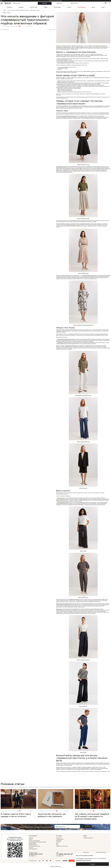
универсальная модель (74, 599)
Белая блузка (60, 342)
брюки (82, 47)
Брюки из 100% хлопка (83, 597)
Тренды (5, 10)
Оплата (31, 839)
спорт (69, 7)
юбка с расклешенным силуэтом (68, 116)
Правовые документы (88, 838)
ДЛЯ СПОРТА (74, 3)
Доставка (31, 838)
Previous (104, 784)
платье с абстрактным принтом (89, 275)
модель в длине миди (71, 225)
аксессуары (34, 7)
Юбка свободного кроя (61, 167)
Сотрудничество (60, 839)
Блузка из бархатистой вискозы (64, 339)
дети (93, 7)
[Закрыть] (108, 855)
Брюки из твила (61, 498)
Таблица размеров (33, 845)
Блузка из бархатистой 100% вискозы (83, 395)
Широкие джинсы (83, 706)
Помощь (31, 847)
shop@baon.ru (33, 856)
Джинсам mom (59, 609)
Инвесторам (59, 841)
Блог (57, 843)
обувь (46, 7)
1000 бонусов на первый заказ (56, 1)
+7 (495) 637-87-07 (64, 854)
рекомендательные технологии (83, 860)
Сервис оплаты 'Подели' (34, 841)
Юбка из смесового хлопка (83, 165)
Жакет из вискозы (83, 488)
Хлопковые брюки (62, 502)
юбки (78, 47)
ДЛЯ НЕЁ (45, 3)
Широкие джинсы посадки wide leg (64, 604)
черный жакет (68, 346)
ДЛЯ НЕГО (59, 3)
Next (108, 784)
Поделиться (51, 30)
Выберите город (14, 3)
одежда (21, 7)
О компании (59, 838)
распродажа (82, 7)
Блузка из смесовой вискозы (83, 442)
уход (103, 7)
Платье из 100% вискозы (83, 273)
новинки (9, 7)
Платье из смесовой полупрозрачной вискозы (83, 325)
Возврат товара (32, 843)
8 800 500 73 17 (36, 854)
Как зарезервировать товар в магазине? (38, 842)
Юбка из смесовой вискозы (83, 218)
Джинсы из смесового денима (83, 660)
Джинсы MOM (83, 752)
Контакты (58, 842)
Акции (58, 845)
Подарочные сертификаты (62, 846)
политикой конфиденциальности (85, 829)
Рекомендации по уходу (34, 846)
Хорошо (93, 864)
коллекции (57, 7)
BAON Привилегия (33, 849)
